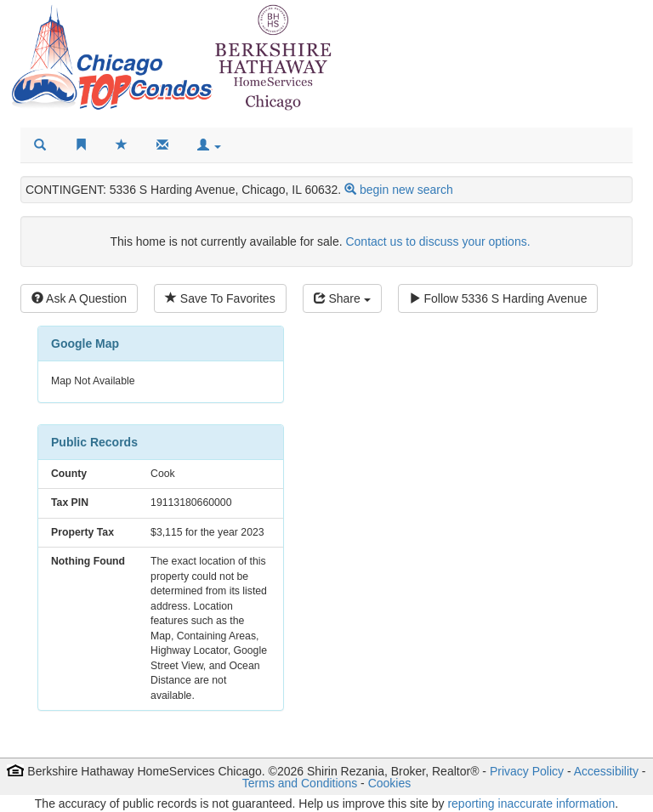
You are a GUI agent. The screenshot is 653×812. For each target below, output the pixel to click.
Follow (498, 298)
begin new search (406, 190)
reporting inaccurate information (531, 803)
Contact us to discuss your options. (437, 241)
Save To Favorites (220, 298)
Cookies (390, 783)
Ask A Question (79, 298)
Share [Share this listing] (342, 298)
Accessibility (606, 771)
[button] (209, 145)
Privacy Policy (527, 771)
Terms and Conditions (300, 783)
